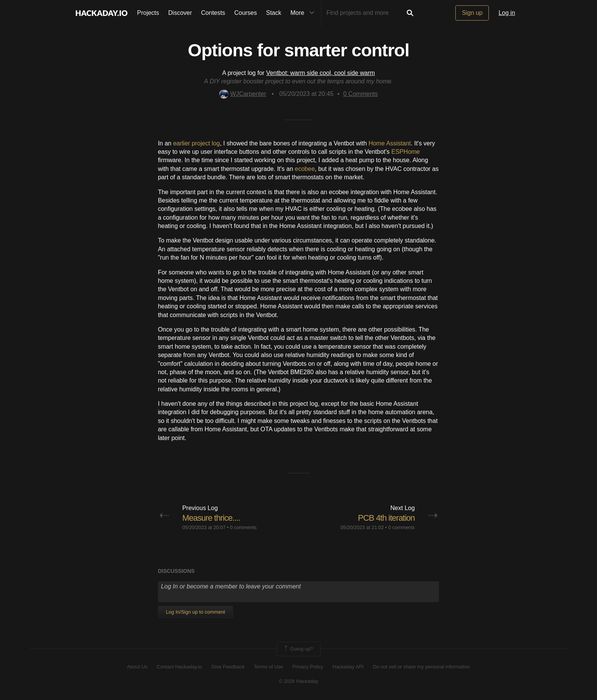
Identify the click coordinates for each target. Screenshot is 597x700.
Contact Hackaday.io (180, 667)
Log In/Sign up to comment (196, 612)
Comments (361, 94)
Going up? (298, 649)
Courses (246, 13)
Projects (148, 13)
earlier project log (197, 143)
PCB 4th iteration (386, 518)
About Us (137, 667)
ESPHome (406, 152)
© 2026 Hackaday (298, 681)
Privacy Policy (308, 667)
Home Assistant (390, 143)
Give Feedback (228, 667)
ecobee (305, 169)
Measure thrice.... (211, 518)
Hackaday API (348, 667)
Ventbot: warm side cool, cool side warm (320, 73)
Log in (507, 13)
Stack (274, 13)
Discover (180, 13)
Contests (213, 13)
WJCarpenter (243, 94)
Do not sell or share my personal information (421, 667)
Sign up (472, 13)
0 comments (243, 527)
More (304, 13)
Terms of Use (269, 667)
